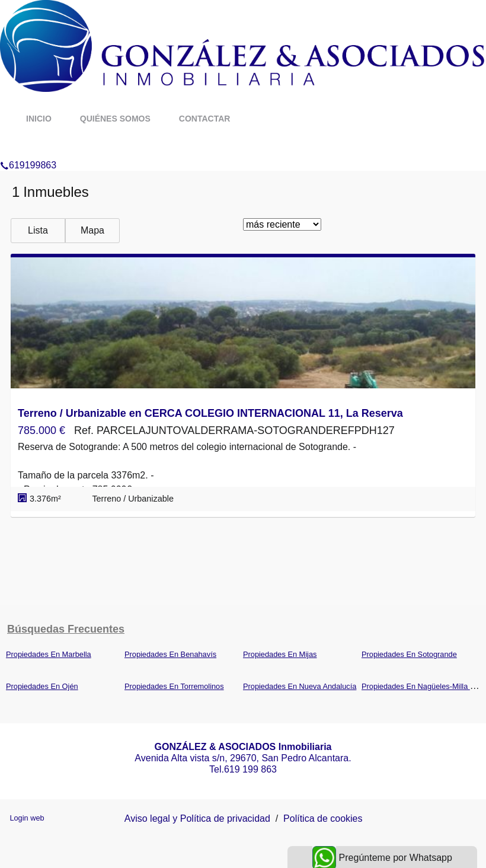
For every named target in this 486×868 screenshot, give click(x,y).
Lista (38, 230)
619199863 (28, 150)
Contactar (205, 119)
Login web (27, 818)
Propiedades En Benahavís (170, 654)
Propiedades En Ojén (42, 686)
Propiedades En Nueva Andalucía (300, 686)
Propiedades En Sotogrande (409, 654)
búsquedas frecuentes (66, 629)
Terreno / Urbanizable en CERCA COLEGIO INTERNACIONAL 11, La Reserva (210, 413)
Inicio (39, 119)
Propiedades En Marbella (49, 654)
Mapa (92, 230)
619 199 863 (250, 769)
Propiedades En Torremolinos (174, 686)
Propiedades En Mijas (280, 654)
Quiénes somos (115, 119)
